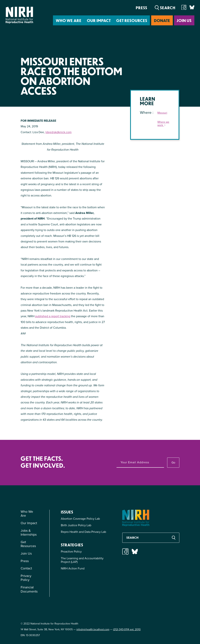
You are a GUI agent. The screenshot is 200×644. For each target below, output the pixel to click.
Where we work (163, 124)
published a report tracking (53, 316)
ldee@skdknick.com (58, 132)
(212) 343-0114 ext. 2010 (127, 629)
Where (146, 112)
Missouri (162, 113)
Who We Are (69, 20)
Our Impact (99, 20)
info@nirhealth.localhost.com (93, 629)
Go (173, 462)
